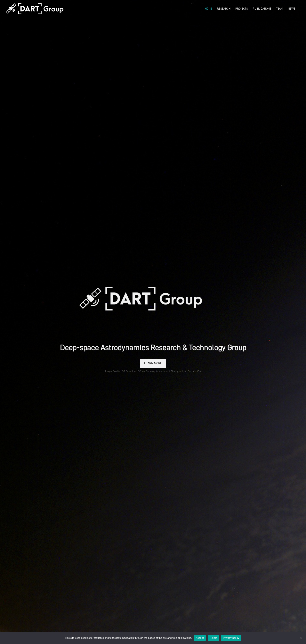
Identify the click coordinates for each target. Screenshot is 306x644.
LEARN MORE (153, 363)
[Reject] (301, 638)
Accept (200, 638)
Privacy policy (231, 638)
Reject (213, 638)
